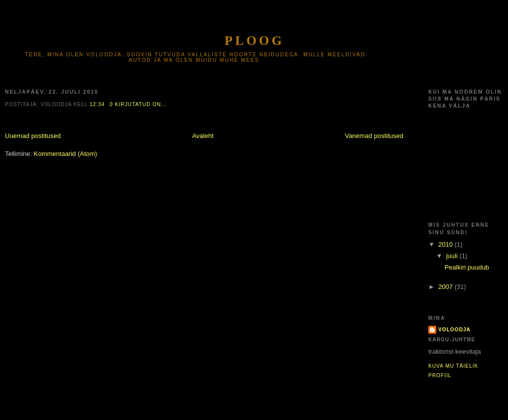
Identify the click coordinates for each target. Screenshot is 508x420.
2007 (446, 287)
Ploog (254, 41)
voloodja (454, 330)
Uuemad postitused (33, 136)
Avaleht (203, 136)
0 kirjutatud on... (138, 104)
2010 (446, 244)
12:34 (97, 104)
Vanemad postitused (374, 136)
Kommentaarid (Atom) (65, 154)
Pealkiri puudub (467, 267)
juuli (453, 256)
